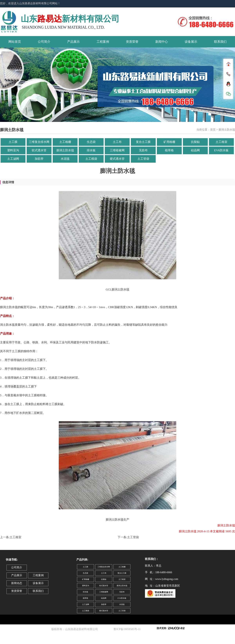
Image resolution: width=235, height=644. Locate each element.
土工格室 (221, 142)
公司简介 (44, 42)
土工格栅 (65, 142)
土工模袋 (91, 159)
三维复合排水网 (39, 142)
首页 (213, 130)
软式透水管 (39, 150)
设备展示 (191, 42)
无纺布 (143, 150)
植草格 (169, 150)
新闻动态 (17, 583)
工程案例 (103, 42)
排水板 (91, 150)
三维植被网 (117, 150)
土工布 (117, 142)
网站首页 (15, 42)
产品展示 (73, 42)
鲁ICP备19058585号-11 (128, 629)
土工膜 (13, 142)
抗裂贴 (195, 142)
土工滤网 (13, 159)
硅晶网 (195, 150)
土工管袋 (143, 159)
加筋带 (39, 159)
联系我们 (220, 42)
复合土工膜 (143, 142)
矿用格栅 (169, 142)
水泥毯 (65, 159)
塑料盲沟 (13, 150)
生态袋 (91, 142)
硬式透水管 (117, 159)
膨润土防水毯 (65, 150)
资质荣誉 (132, 42)
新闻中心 (162, 42)
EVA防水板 (221, 150)
